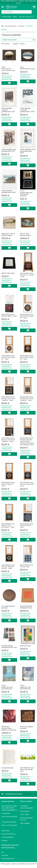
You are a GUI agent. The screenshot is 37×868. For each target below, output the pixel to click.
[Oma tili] (31, 7)
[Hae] (34, 12)
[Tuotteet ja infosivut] (3, 7)
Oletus (23, 44)
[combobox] (18, 12)
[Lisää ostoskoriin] (9, 83)
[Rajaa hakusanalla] (18, 40)
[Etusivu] (12, 7)
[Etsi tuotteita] (18, 12)
